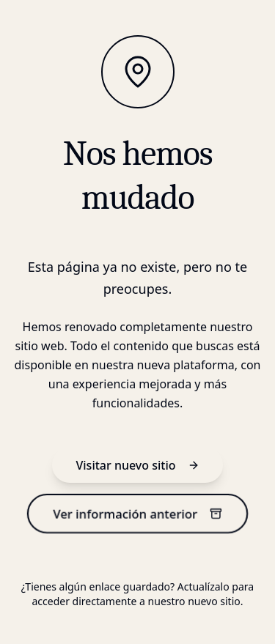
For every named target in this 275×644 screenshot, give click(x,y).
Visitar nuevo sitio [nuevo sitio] (137, 465)
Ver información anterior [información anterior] (137, 513)
